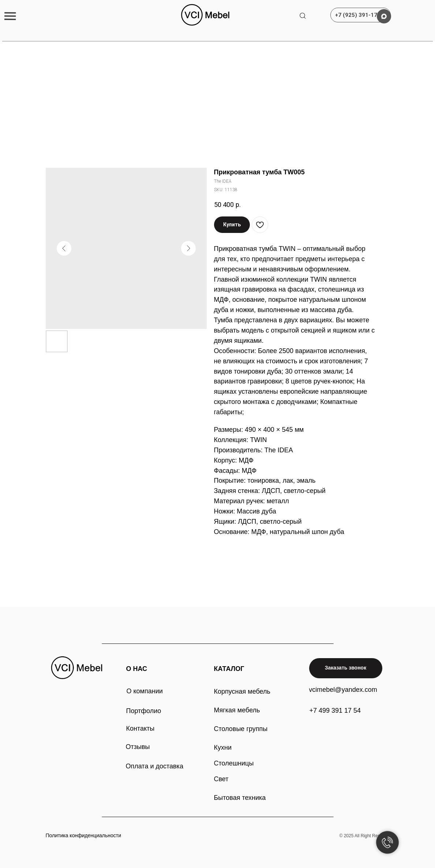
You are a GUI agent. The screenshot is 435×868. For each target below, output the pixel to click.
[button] (10, 16)
